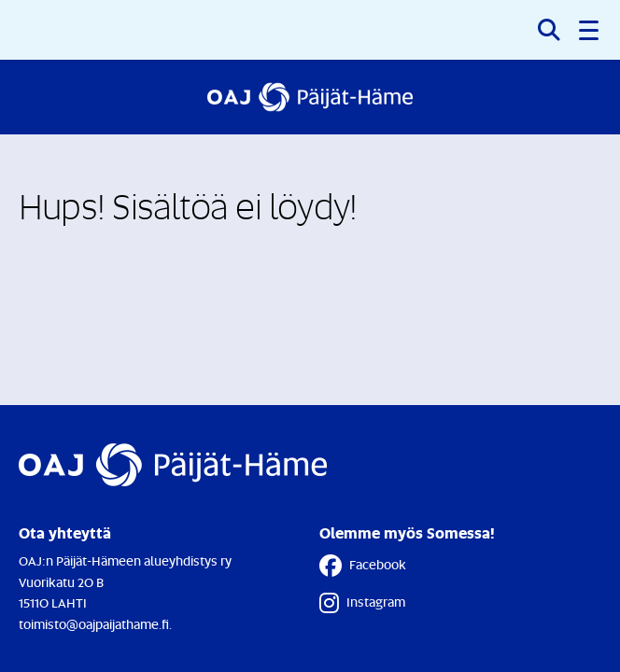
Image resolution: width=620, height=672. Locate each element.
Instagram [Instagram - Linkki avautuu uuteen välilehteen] (362, 603)
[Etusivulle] (310, 97)
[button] (590, 30)
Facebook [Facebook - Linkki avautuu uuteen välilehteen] (363, 566)
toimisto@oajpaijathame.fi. (95, 624)
